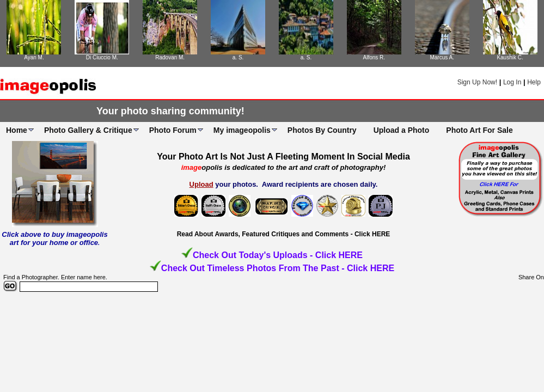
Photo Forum (173, 130)
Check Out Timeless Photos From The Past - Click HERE (278, 268)
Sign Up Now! (477, 82)
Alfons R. (374, 57)
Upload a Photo (402, 130)
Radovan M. (170, 57)
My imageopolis (242, 130)
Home (17, 130)
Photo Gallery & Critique (88, 130)
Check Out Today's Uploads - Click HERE (278, 255)
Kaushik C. (510, 57)
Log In (512, 82)
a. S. (238, 57)
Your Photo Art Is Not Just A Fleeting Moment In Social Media (283, 157)
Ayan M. (34, 57)
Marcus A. (442, 57)
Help (534, 82)
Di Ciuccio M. (102, 57)
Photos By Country (322, 130)
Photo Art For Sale (479, 130)
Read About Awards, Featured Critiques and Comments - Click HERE (284, 234)
